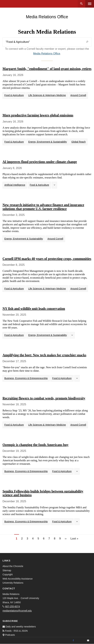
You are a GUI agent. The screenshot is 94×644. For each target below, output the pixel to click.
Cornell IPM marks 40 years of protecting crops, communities (47, 259)
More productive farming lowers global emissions (38, 115)
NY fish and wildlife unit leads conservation (34, 309)
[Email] (88, 641)
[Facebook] (73, 641)
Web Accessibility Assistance (18, 579)
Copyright (8, 574)
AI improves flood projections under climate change (40, 162)
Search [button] (81, 4)
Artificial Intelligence (15, 185)
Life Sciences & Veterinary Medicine (47, 95)
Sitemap (7, 570)
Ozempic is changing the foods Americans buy (35, 445)
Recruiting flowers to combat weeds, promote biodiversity (44, 398)
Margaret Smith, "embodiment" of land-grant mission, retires (47, 69)
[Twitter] (81, 641)
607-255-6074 (13, 606)
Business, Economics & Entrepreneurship (26, 378)
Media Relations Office (47, 17)
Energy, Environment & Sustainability (48, 142)
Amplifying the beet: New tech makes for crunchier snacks (44, 355)
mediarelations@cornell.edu (17, 611)
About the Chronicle (13, 566)
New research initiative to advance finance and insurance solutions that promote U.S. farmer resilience (43, 207)
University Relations (13, 583)
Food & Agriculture (14, 95)
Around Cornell (78, 95)
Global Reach (78, 142)
